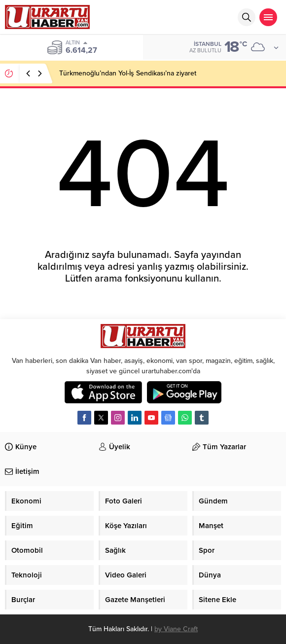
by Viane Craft (176, 629)
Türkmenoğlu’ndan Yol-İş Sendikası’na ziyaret (128, 73)
